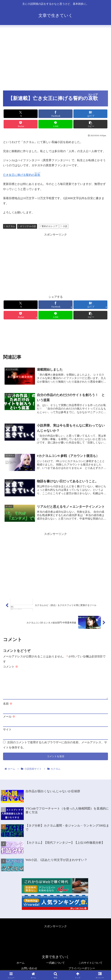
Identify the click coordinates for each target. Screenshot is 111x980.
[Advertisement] (55, 60)
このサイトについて (90, 962)
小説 (64, 226)
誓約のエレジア (49, 226)
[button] (90, 124)
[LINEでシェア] (55, 124)
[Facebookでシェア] (55, 114)
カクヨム (10, 226)
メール (9, 716)
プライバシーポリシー (82, 968)
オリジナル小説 (27, 226)
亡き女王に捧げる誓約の (22, 175)
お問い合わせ (29, 968)
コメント (11, 666)
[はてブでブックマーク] (90, 114)
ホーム (21, 962)
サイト (7, 729)
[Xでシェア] (21, 114)
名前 (8, 703)
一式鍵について (55, 962)
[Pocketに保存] (21, 124)
